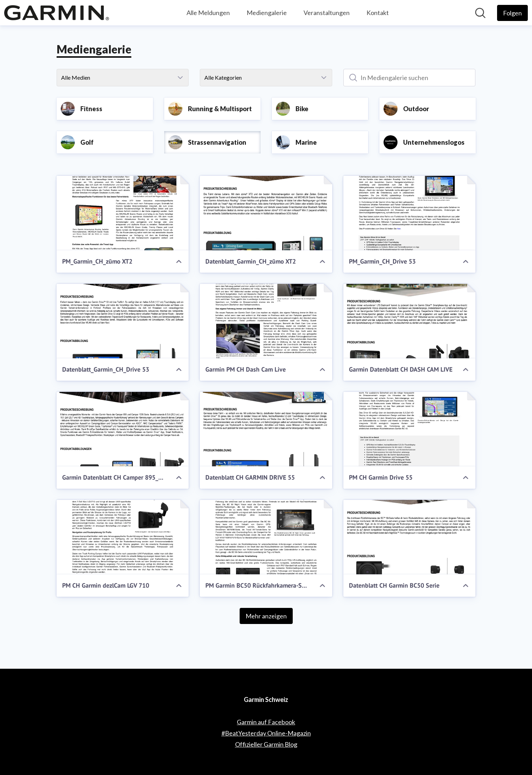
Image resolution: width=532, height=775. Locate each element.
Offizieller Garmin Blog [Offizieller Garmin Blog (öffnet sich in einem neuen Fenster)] (266, 744)
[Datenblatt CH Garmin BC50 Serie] (410, 537)
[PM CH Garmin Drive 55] (410, 429)
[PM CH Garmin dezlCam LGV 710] (123, 537)
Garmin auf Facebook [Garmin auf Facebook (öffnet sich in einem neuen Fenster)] (266, 722)
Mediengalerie (267, 13)
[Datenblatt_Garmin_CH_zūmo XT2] (266, 213)
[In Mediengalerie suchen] (410, 78)
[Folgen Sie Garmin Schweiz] (512, 13)
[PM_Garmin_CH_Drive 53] (410, 213)
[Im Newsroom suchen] (480, 13)
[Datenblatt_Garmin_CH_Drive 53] (123, 321)
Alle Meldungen (208, 13)
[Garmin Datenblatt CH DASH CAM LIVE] (410, 321)
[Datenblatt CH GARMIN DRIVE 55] (266, 429)
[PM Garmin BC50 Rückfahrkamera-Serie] (266, 537)
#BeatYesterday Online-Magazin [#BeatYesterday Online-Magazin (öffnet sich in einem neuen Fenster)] (266, 733)
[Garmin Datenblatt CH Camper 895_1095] (123, 429)
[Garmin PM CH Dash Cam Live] (266, 321)
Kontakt (378, 13)
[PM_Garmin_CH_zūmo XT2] (123, 213)
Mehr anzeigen (266, 616)
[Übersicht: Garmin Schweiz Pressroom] (57, 13)
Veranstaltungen (327, 13)
